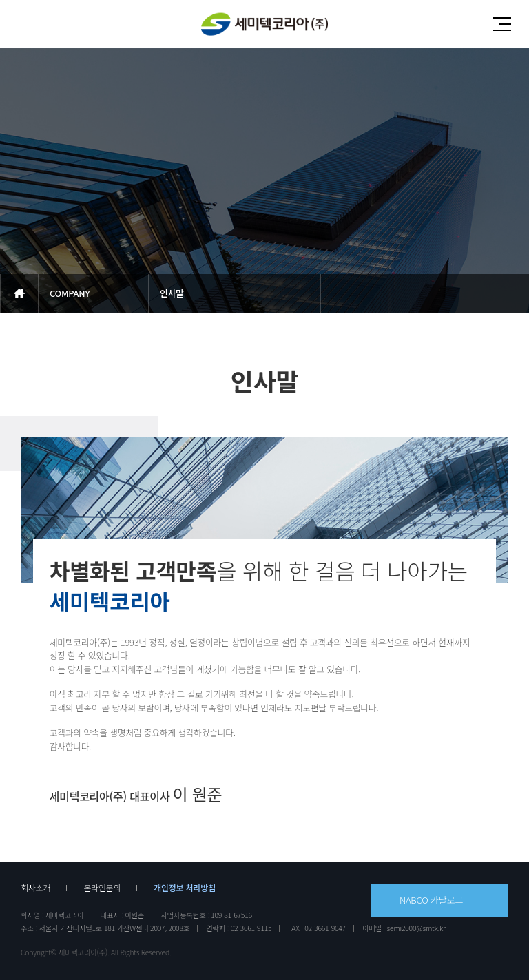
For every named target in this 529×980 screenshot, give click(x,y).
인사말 (172, 293)
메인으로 (19, 293)
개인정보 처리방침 (185, 888)
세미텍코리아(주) (264, 24)
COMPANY (70, 293)
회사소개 (35, 888)
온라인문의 (102, 888)
